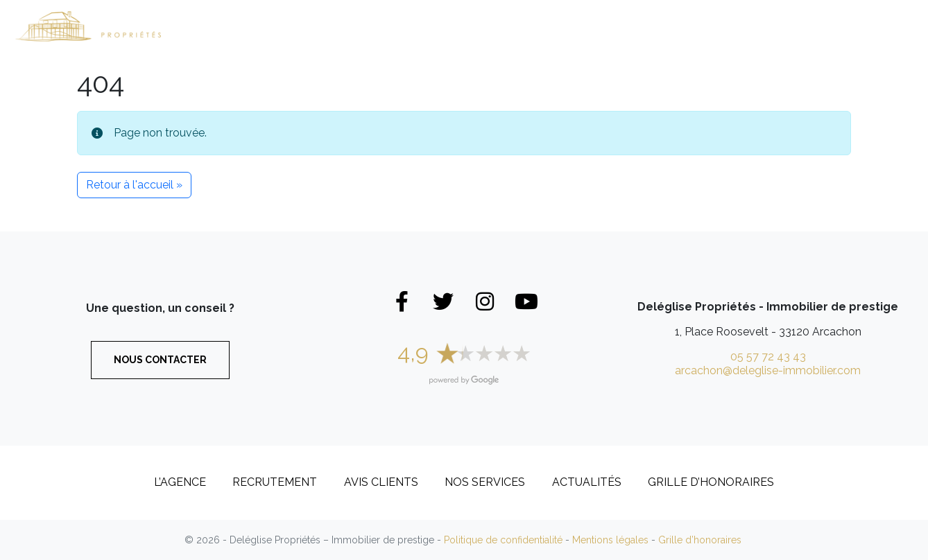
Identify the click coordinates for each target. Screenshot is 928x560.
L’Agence (676, 26)
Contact (874, 26)
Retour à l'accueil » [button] (134, 185)
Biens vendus (585, 26)
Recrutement (780, 26)
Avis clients (381, 482)
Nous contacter (160, 360)
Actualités (587, 482)
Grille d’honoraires (711, 482)
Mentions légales (610, 540)
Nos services (485, 482)
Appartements (472, 26)
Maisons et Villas (343, 26)
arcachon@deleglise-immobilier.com (768, 370)
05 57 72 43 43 (768, 357)
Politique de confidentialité (503, 540)
